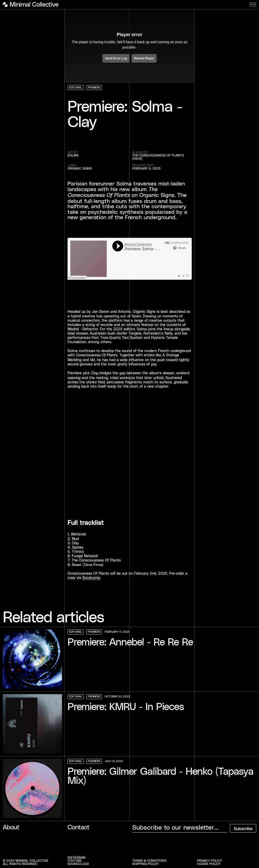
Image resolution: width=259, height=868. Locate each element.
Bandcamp (91, 578)
